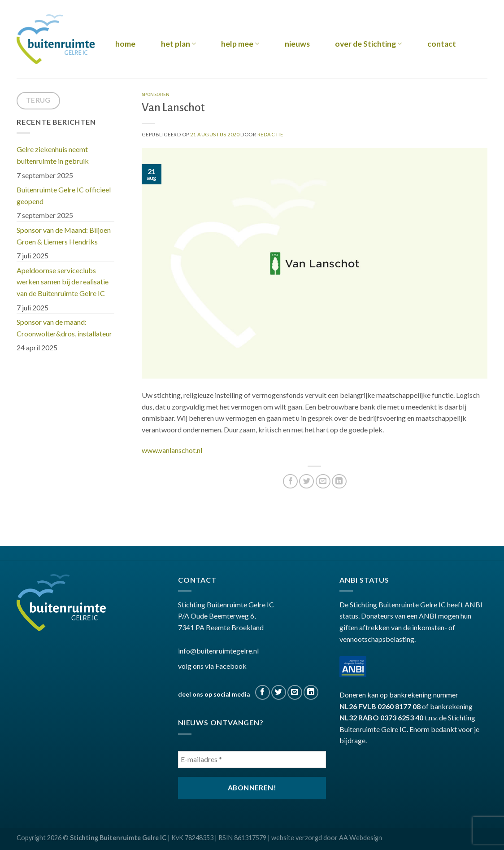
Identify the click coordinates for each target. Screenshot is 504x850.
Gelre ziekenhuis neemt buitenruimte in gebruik (53, 155)
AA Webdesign (361, 838)
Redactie (270, 134)
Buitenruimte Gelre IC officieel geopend (64, 195)
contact (442, 44)
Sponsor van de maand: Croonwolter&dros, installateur (65, 328)
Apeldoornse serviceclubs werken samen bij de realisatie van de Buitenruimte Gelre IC (63, 282)
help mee (240, 44)
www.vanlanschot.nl (172, 450)
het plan (178, 44)
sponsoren (156, 94)
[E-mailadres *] (252, 760)
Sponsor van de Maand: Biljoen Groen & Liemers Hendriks (64, 236)
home (125, 44)
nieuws (297, 44)
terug (38, 100)
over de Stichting (368, 44)
